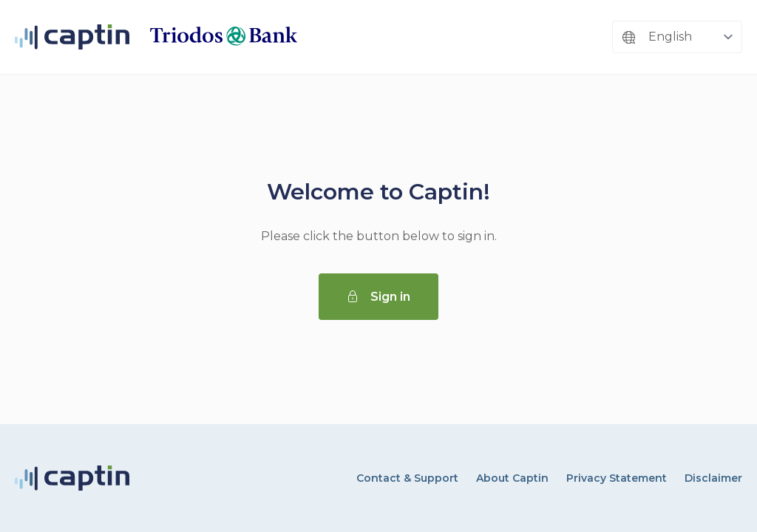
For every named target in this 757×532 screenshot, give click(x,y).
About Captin (512, 478)
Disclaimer (713, 478)
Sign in (378, 297)
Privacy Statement (617, 478)
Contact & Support (407, 478)
